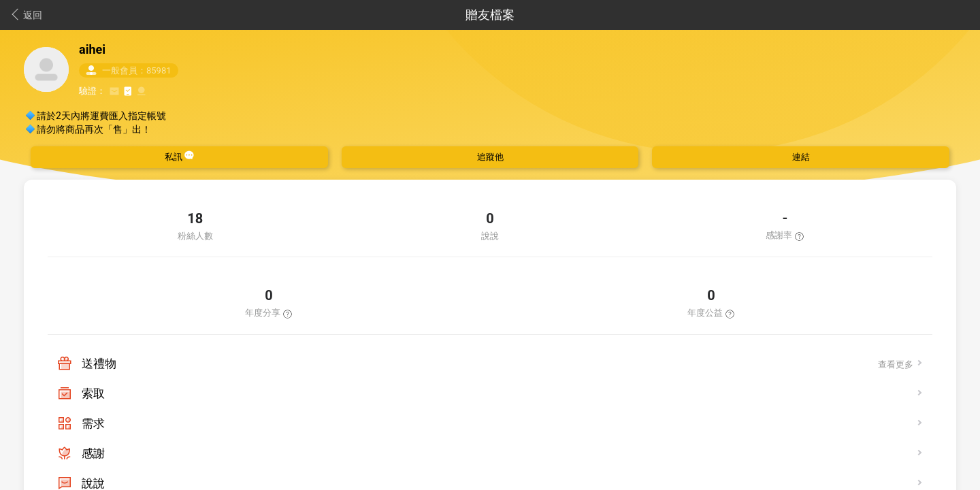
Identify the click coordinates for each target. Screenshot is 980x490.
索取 (93, 393)
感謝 (93, 453)
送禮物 (99, 363)
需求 (93, 423)
